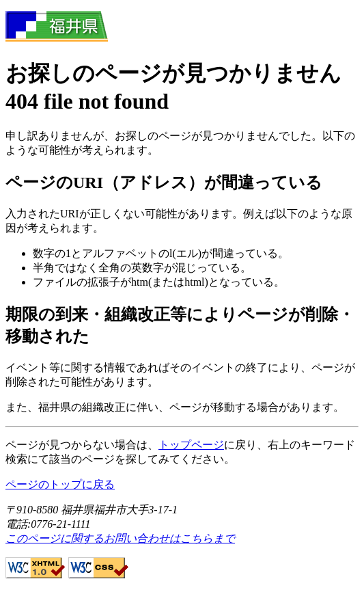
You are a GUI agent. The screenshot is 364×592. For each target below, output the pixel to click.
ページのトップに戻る (60, 484)
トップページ (191, 445)
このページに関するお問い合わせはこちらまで (120, 538)
